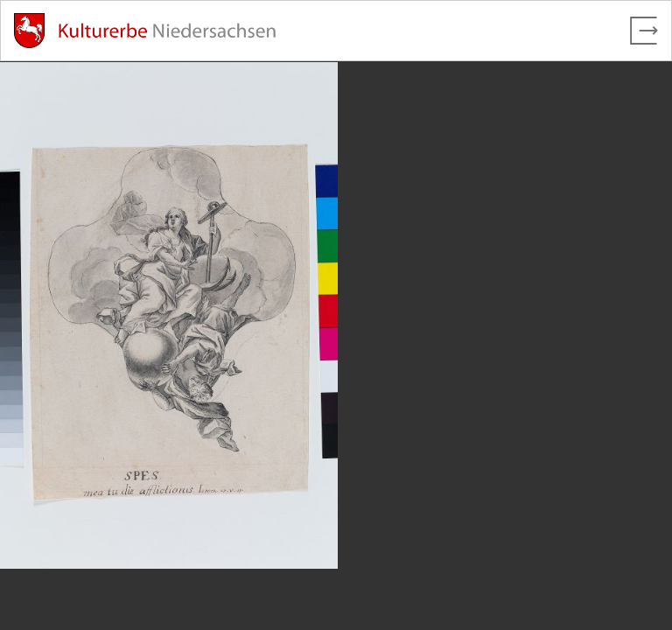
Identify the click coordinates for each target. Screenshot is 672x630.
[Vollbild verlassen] (644, 31)
